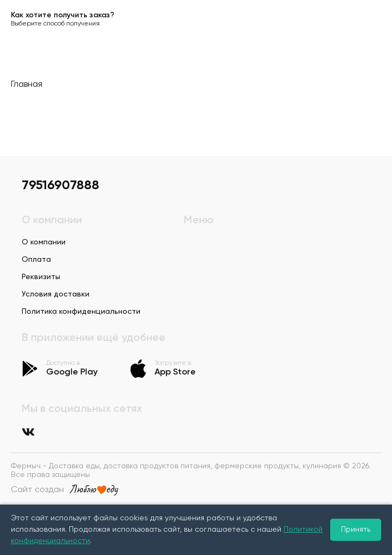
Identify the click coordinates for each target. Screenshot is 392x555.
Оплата (36, 260)
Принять (356, 530)
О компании (44, 242)
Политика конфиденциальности (81, 312)
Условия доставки (56, 294)
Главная (27, 85)
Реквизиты (41, 277)
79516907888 (60, 185)
